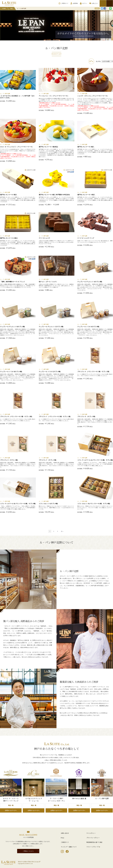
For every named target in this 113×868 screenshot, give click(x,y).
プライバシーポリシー (93, 838)
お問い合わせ (65, 833)
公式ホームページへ (11, 810)
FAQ (62, 838)
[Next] (62, 531)
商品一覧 (11, 805)
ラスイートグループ (92, 847)
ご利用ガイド (65, 842)
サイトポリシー (91, 833)
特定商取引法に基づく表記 (94, 842)
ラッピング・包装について (69, 847)
